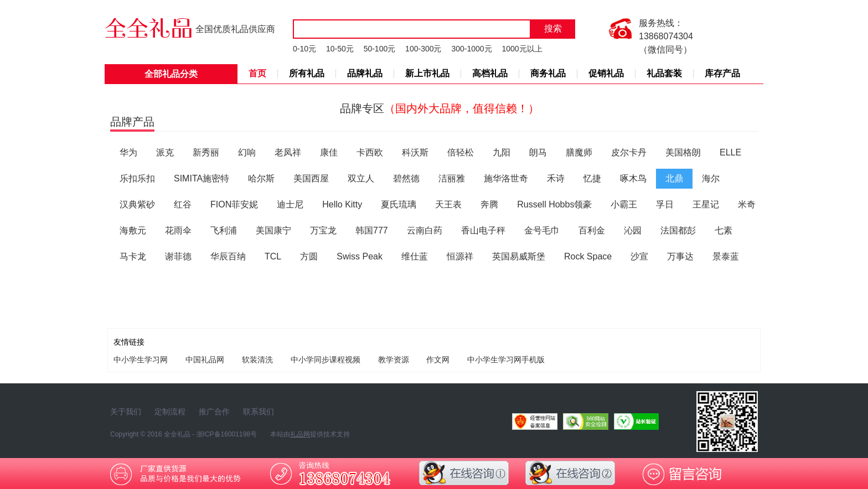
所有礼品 (307, 73)
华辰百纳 (228, 256)
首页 (257, 73)
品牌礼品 (365, 73)
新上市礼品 (427, 73)
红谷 (183, 204)
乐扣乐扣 (137, 178)
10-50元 (340, 49)
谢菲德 (178, 256)
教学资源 (394, 360)
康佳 (329, 152)
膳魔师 (579, 152)
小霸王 (624, 204)
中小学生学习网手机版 (506, 360)
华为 (128, 152)
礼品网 (300, 434)
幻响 (247, 152)
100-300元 (423, 49)
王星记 (706, 204)
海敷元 (133, 230)
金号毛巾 (542, 230)
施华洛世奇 (506, 178)
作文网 (438, 360)
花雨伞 (178, 230)
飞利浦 (224, 230)
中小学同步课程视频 (325, 360)
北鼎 (674, 178)
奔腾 (489, 204)
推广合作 (214, 412)
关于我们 (126, 412)
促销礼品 (606, 73)
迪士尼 (290, 204)
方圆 (309, 256)
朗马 (538, 152)
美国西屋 (311, 178)
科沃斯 (415, 152)
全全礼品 (177, 434)
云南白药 (425, 230)
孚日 (665, 204)
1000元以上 (522, 49)
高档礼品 (490, 73)
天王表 (448, 204)
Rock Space (588, 256)
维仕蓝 (415, 256)
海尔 (711, 178)
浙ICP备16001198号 (227, 434)
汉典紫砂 (137, 204)
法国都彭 (678, 230)
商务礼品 (548, 73)
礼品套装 (664, 73)
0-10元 (304, 49)
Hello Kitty (342, 204)
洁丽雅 (452, 178)
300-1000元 (471, 49)
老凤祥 (288, 152)
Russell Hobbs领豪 (554, 204)
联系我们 (259, 412)
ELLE (730, 152)
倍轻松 (461, 152)
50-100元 (380, 49)
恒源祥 (460, 256)
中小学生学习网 (141, 360)
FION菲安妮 (234, 204)
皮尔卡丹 (629, 152)
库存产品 (722, 73)
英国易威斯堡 (519, 256)
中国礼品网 (205, 360)
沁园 (633, 230)
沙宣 (639, 256)
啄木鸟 (633, 178)
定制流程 (170, 412)
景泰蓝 (726, 256)
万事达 (680, 256)
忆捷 (592, 178)
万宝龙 (323, 230)
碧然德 (406, 178)
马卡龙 (133, 256)
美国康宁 (273, 230)
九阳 (502, 152)
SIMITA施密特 (201, 178)
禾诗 (556, 178)
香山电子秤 (483, 230)
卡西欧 (370, 152)
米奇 (747, 204)
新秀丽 (206, 152)
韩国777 (372, 230)
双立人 (361, 178)
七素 (724, 230)
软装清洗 (257, 360)
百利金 (592, 230)
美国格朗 (683, 152)
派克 (165, 152)
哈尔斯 (261, 178)
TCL (273, 256)
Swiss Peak (360, 256)
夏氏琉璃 (399, 204)
